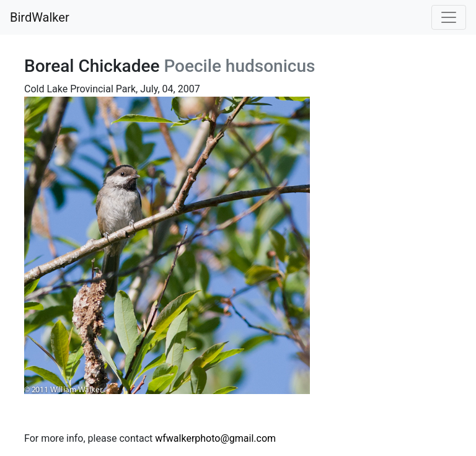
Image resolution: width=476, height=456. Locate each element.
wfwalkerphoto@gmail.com (215, 438)
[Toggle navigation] (449, 17)
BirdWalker (40, 17)
